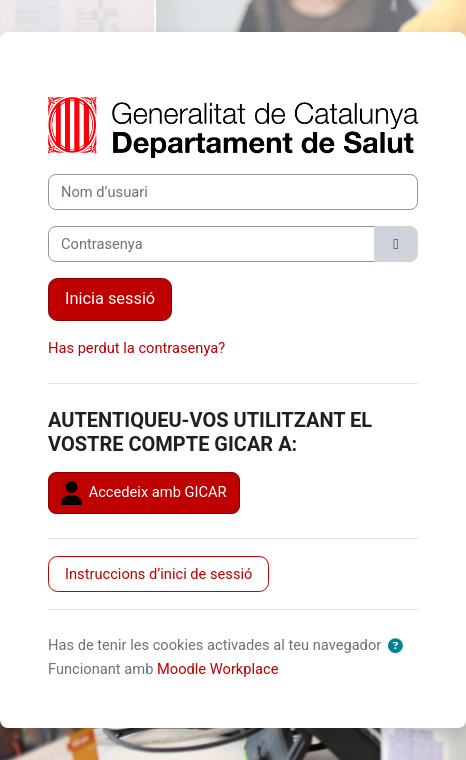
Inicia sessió (110, 298)
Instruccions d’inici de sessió (158, 574)
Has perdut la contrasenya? (136, 348)
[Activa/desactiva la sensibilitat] (396, 244)
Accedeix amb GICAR (144, 493)
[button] (395, 646)
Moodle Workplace (218, 669)
